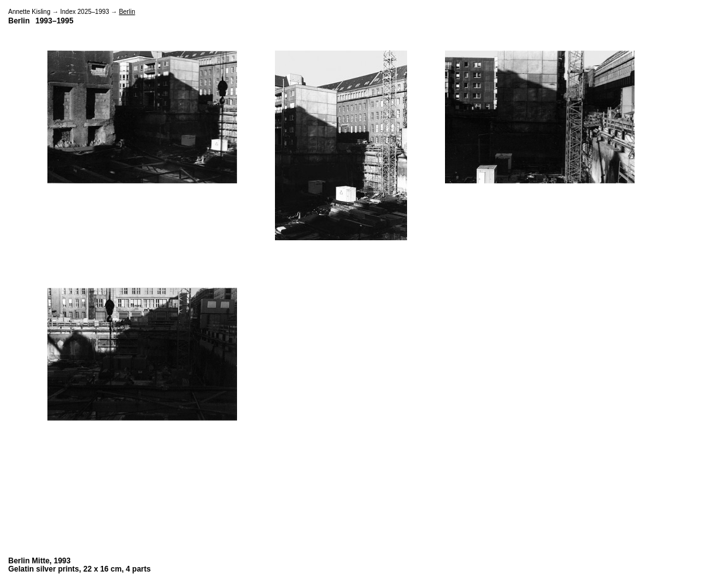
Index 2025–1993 (84, 12)
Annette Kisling (29, 12)
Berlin (127, 12)
